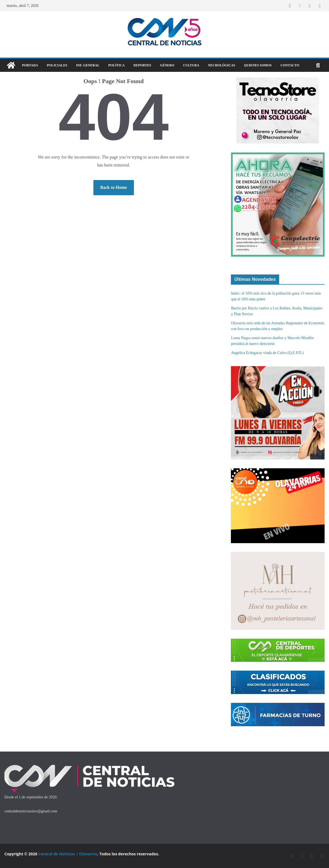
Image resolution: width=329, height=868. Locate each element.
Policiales (57, 65)
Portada (30, 65)
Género (167, 65)
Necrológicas (222, 65)
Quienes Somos (258, 65)
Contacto (290, 65)
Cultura (191, 65)
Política (116, 65)
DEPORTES (142, 65)
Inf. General (88, 65)
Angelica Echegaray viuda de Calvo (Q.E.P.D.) (267, 353)
